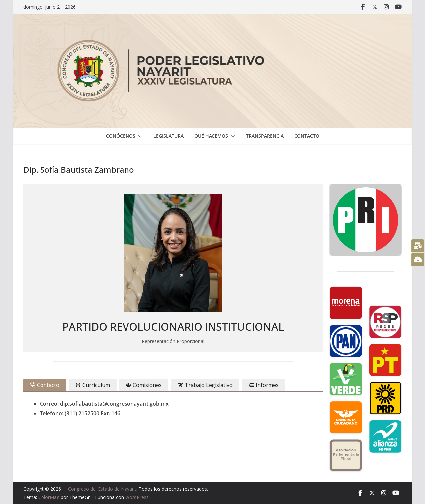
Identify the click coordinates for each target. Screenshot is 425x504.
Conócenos (121, 136)
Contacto (307, 136)
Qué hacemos (211, 136)
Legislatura (169, 136)
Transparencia (265, 136)
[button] (139, 136)
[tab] (45, 385)
